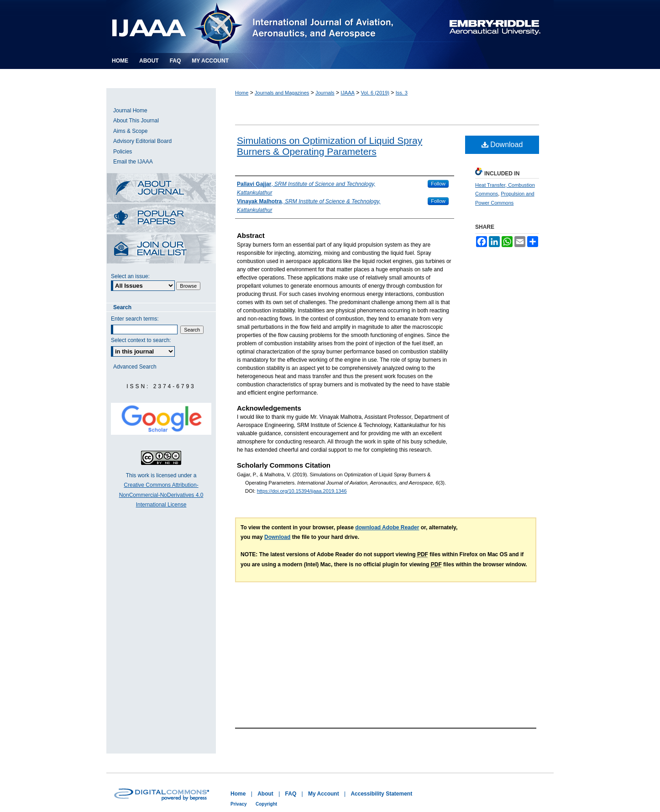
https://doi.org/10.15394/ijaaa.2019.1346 (302, 491)
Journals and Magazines (282, 93)
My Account (324, 794)
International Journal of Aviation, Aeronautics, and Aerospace (264, 26)
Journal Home (130, 111)
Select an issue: (130, 276)
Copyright (266, 804)
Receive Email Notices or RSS (161, 250)
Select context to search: (141, 340)
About (265, 794)
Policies (123, 152)
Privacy (239, 804)
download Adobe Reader (387, 527)
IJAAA (348, 93)
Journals (325, 93)
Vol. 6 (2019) (375, 93)
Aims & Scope (130, 131)
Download (502, 145)
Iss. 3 (402, 93)
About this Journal (161, 188)
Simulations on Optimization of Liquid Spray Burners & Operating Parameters (330, 146)
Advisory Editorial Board (142, 141)
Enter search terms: (135, 319)
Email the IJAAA (133, 162)
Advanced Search (135, 367)
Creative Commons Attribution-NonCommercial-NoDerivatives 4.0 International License (161, 495)
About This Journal (136, 121)
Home (242, 93)
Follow (438, 184)
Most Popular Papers (161, 219)
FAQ (291, 794)
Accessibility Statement (381, 794)
